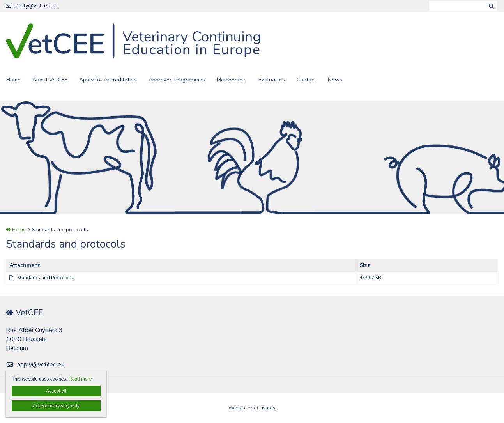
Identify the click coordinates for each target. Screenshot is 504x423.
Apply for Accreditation (108, 80)
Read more (80, 379)
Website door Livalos (252, 408)
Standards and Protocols (45, 278)
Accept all (56, 391)
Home (13, 80)
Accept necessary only (56, 406)
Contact (306, 80)
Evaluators (272, 80)
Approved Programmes (177, 80)
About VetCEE (50, 80)
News (335, 80)
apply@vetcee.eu (32, 6)
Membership (232, 80)
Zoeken (491, 6)
